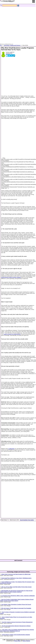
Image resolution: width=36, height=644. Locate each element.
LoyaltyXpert (11, 449)
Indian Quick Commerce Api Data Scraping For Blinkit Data (16, 574)
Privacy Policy (17, 641)
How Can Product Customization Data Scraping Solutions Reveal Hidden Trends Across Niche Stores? (17, 600)
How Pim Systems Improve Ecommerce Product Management (17, 622)
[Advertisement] (18, 24)
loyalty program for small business (12, 334)
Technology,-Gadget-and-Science (12, 45)
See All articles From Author (27, 520)
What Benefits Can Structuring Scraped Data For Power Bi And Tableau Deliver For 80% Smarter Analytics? (16, 591)
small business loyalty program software (11, 277)
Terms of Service (26, 641)
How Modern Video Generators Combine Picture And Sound (16, 604)
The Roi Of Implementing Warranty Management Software (16, 626)
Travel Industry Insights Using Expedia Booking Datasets (16, 635)
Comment (7, 54)
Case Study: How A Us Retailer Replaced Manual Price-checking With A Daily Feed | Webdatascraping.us (17, 630)
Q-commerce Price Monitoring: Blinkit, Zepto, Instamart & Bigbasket (18, 596)
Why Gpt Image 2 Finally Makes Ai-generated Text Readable (16, 608)
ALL (1, 45)
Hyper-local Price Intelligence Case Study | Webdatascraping (16, 578)
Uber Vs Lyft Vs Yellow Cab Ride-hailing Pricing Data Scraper (16, 587)
